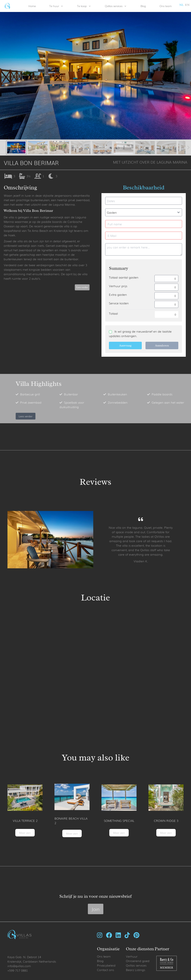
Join (96, 909)
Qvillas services (136, 965)
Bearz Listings (136, 970)
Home (32, 6)
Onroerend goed (138, 961)
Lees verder (82, 287)
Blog (143, 6)
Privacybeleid (106, 965)
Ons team (166, 6)
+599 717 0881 (18, 970)
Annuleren (162, 345)
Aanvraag (125, 345)
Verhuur (132, 956)
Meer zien (25, 833)
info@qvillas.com (19, 966)
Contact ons (105, 970)
